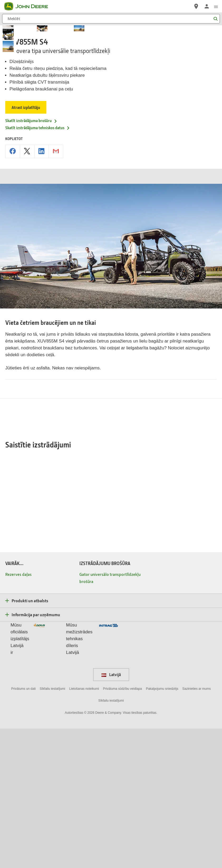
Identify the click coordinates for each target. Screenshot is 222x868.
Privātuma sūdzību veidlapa (122, 828)
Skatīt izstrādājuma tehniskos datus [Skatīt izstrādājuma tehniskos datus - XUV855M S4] (38, 247)
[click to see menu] (216, 6)
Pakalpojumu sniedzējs (162, 828)
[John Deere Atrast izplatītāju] (196, 6)
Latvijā (111, 814)
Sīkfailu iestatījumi (53, 828)
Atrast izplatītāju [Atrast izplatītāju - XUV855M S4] (26, 226)
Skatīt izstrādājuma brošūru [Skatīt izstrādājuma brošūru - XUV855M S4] (31, 240)
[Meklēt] (111, 19)
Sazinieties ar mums (197, 828)
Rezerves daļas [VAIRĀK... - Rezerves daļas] (18, 713)
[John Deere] (29, 6)
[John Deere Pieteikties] (207, 6)
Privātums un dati (23, 828)
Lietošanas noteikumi (84, 828)
